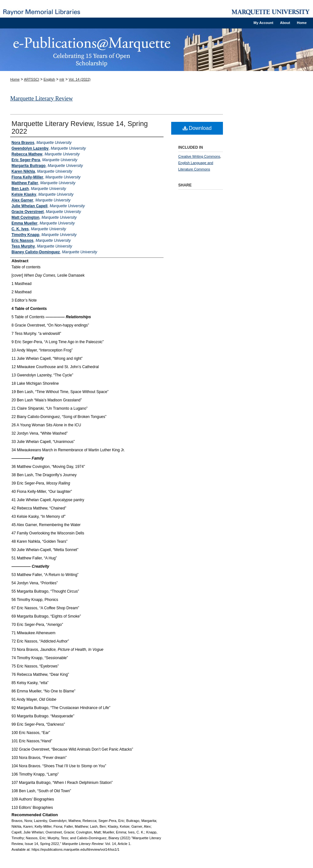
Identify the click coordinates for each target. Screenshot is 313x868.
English (49, 79)
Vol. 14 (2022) (80, 79)
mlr (62, 79)
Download (197, 128)
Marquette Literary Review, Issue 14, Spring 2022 (80, 127)
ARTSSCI (31, 79)
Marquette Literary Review (42, 99)
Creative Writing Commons (199, 156)
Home (15, 79)
